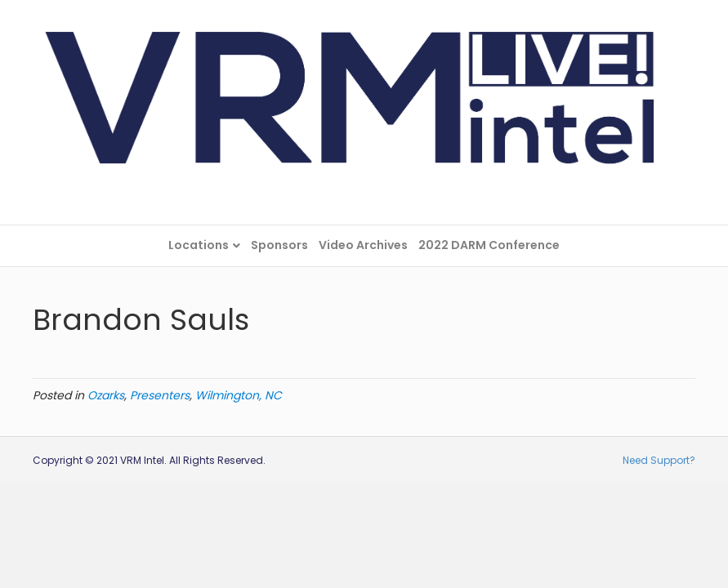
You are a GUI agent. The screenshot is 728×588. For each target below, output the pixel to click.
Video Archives (363, 245)
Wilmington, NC (239, 395)
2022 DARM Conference (489, 245)
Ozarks (106, 395)
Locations (199, 245)
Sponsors (279, 245)
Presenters (160, 395)
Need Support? (659, 460)
